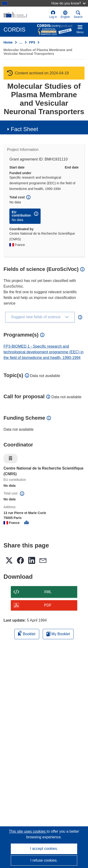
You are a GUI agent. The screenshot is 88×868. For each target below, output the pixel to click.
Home (8, 42)
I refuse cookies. (44, 860)
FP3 (32, 42)
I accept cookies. (44, 849)
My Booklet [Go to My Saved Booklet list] (58, 634)
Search (78, 14)
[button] (65, 15)
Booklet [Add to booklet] (27, 633)
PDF (48, 605)
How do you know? (69, 3)
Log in (53, 14)
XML (48, 592)
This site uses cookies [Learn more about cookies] (28, 831)
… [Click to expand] (21, 42)
